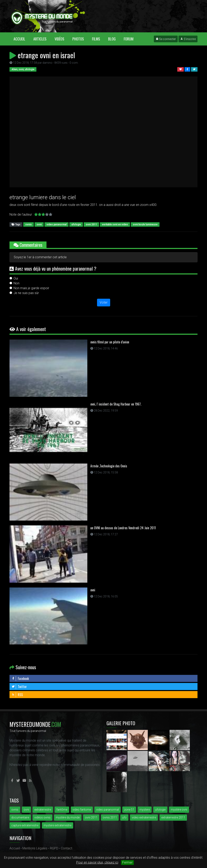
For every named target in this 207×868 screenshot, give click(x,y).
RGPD (54, 848)
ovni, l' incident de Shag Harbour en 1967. (116, 404)
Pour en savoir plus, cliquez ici (97, 862)
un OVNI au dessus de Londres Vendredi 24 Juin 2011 (123, 528)
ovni (93, 590)
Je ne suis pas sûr (26, 293)
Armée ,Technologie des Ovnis (109, 466)
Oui (16, 278)
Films (96, 39)
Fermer (127, 862)
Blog (112, 39)
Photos (78, 39)
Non (16, 283)
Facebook (20, 679)
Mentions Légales (35, 848)
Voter (104, 302)
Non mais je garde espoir (31, 288)
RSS (17, 695)
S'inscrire (188, 39)
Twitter (19, 687)
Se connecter (166, 39)
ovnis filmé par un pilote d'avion (110, 342)
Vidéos (59, 39)
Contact (67, 848)
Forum (129, 39)
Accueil (21, 39)
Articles (40, 39)
